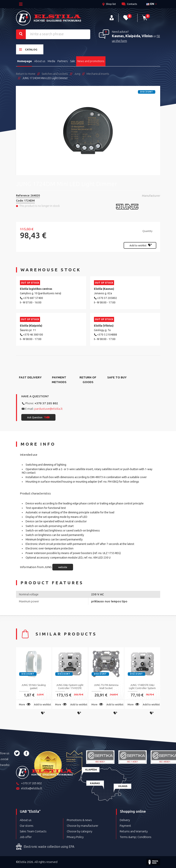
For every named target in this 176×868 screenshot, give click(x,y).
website (63, 567)
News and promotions (91, 61)
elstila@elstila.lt (29, 789)
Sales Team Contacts (33, 831)
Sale (73, 61)
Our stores (27, 826)
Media (51, 61)
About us (40, 61)
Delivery (125, 820)
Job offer (26, 837)
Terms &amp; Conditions (136, 837)
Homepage (25, 61)
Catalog (28, 49)
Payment (125, 826)
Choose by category (80, 831)
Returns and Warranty (134, 831)
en (150, 4)
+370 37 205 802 (46, 403)
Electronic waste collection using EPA (45, 847)
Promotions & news (79, 820)
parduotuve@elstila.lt (49, 409)
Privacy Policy (75, 837)
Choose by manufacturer (83, 826)
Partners (63, 61)
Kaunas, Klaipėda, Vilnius (132, 36)
